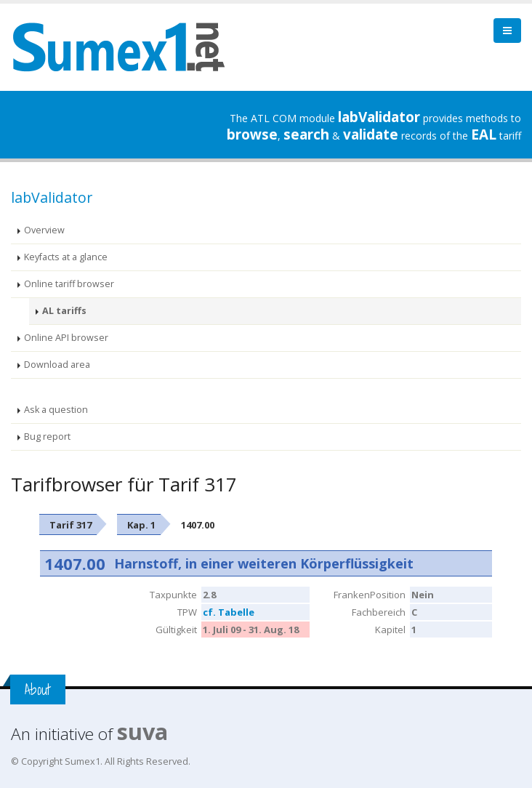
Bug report (47, 437)
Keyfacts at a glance (66, 257)
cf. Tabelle (229, 612)
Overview (44, 230)
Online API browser (66, 338)
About (38, 689)
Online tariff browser (69, 284)
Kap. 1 (141, 525)
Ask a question (56, 410)
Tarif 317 (70, 525)
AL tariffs (64, 311)
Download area (57, 365)
